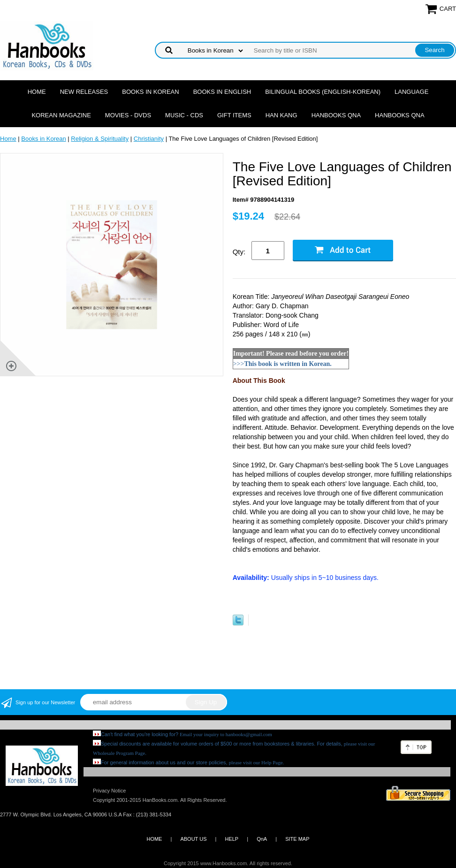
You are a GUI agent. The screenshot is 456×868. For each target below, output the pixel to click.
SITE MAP (297, 839)
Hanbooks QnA (336, 115)
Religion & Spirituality (100, 139)
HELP (232, 839)
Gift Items (234, 115)
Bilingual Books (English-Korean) (323, 92)
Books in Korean (150, 92)
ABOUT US (193, 839)
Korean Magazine (61, 115)
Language (411, 92)
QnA (262, 839)
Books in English (222, 92)
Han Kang (281, 115)
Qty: (239, 252)
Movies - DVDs (128, 115)
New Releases (84, 92)
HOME (154, 839)
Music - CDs (184, 115)
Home (37, 92)
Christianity (149, 139)
